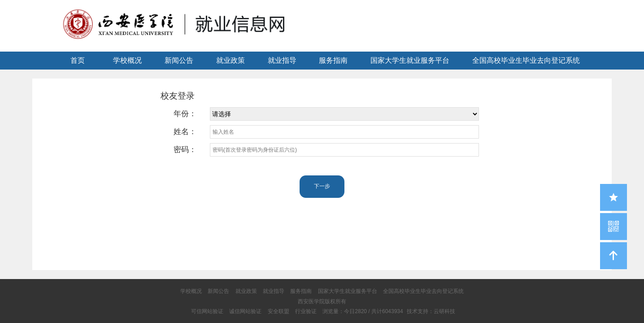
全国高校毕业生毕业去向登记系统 (526, 60)
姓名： (185, 132)
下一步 (322, 186)
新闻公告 (179, 60)
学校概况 (127, 60)
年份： (185, 114)
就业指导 (282, 60)
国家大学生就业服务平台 (410, 60)
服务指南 (333, 60)
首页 (78, 60)
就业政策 (231, 60)
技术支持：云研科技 (431, 311)
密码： (185, 150)
